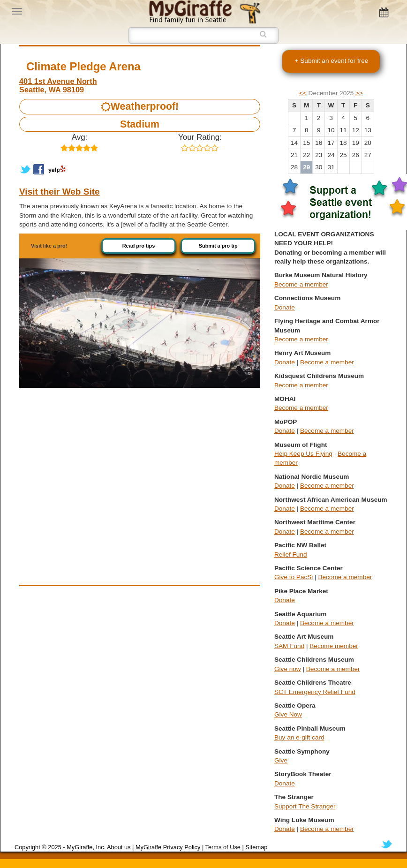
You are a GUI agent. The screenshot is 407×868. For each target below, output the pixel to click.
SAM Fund (289, 646)
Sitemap (256, 847)
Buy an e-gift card (299, 737)
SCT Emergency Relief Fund (315, 692)
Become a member (301, 284)
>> (359, 93)
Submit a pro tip (218, 246)
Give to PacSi (294, 577)
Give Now (288, 714)
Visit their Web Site (60, 192)
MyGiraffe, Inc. (86, 847)
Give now (288, 669)
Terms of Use (223, 847)
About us (119, 847)
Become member (334, 646)
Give (281, 760)
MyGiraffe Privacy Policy (168, 847)
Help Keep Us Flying (303, 454)
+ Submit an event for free (332, 61)
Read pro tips (139, 246)
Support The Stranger (305, 806)
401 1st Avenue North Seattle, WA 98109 (58, 85)
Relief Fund (291, 555)
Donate (285, 307)
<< (303, 93)
